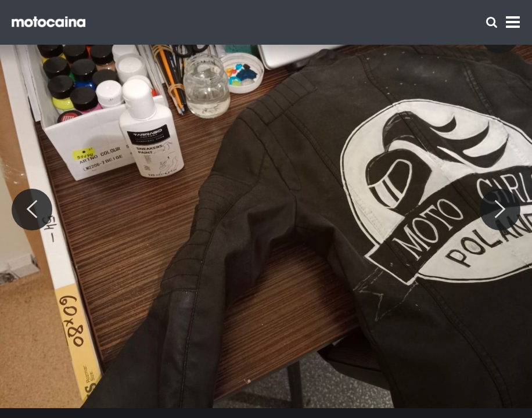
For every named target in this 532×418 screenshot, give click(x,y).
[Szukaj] (492, 22)
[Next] (500, 210)
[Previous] (32, 210)
